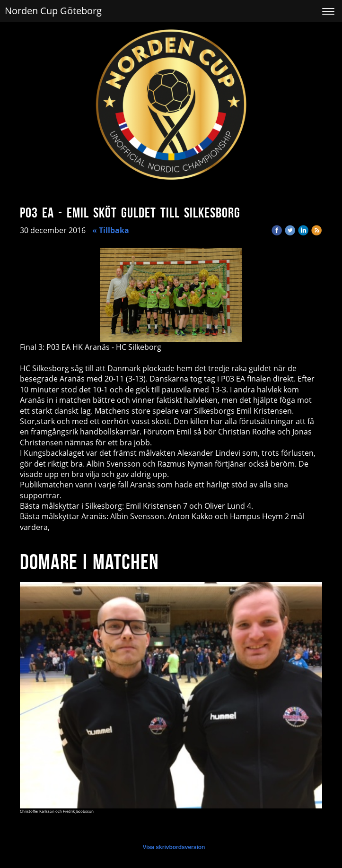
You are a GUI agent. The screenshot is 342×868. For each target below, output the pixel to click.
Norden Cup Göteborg (53, 11)
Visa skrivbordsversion (174, 847)
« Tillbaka (111, 230)
